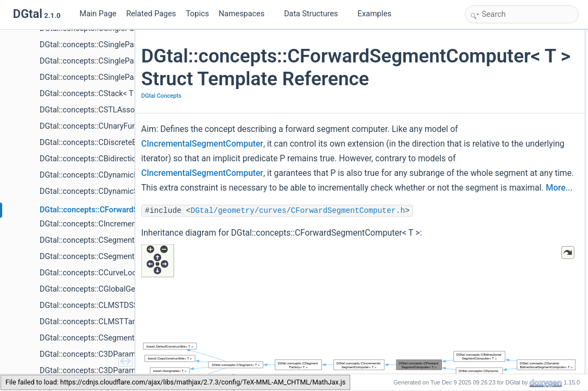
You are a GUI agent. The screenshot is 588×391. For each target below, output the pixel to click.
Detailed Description (497, 48)
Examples (375, 14)
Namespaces (246, 14)
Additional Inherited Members (510, 36)
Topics (197, 14)
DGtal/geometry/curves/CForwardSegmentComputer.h (301, 278)
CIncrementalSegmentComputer (241, 167)
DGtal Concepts (165, 119)
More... (158, 255)
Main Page (98, 14)
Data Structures (315, 14)
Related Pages (151, 14)
